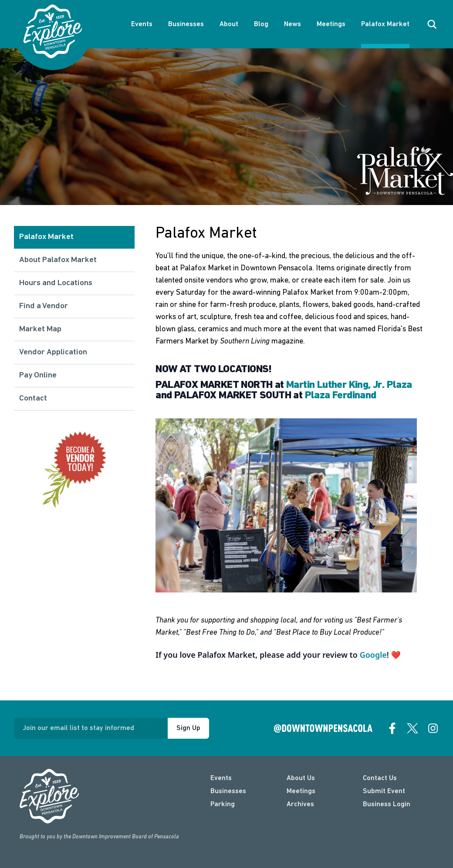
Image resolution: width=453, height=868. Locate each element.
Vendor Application (53, 352)
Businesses (186, 24)
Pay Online (38, 375)
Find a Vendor (44, 306)
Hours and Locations (56, 283)
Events (142, 24)
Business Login (387, 804)
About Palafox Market (58, 260)
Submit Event (384, 791)
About (229, 24)
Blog (261, 24)
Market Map (40, 329)
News (292, 24)
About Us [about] (301, 778)
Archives (300, 804)
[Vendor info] (74, 470)
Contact (33, 399)
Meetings (331, 24)
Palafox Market (46, 237)
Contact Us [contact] (380, 778)
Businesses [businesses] (228, 791)
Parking (223, 804)
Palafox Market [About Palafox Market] (385, 24)
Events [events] (221, 778)
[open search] (432, 24)
